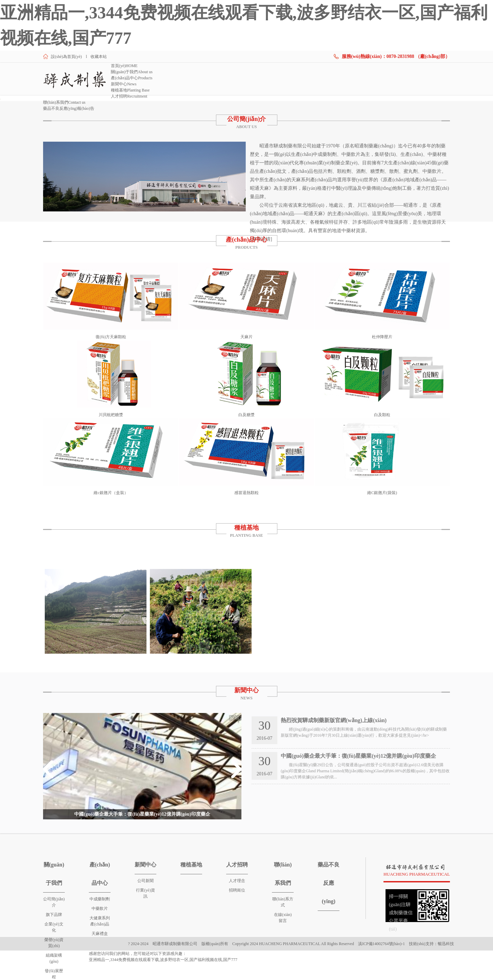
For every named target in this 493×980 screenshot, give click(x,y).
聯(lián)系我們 (64, 102)
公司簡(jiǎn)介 (247, 119)
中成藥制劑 (100, 899)
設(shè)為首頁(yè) (66, 57)
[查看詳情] (261, 239)
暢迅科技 (446, 944)
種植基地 (130, 90)
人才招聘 (129, 96)
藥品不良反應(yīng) (69, 108)
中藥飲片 (100, 908)
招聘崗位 (237, 890)
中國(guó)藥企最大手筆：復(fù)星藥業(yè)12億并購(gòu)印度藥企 (142, 814)
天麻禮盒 (100, 934)
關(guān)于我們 (132, 72)
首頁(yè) (124, 66)
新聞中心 (124, 84)
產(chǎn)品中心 (132, 78)
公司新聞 (145, 881)
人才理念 (237, 881)
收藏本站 (99, 57)
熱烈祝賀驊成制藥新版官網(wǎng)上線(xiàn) (334, 720)
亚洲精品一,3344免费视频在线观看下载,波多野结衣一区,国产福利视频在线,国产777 (163, 960)
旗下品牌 (54, 915)
